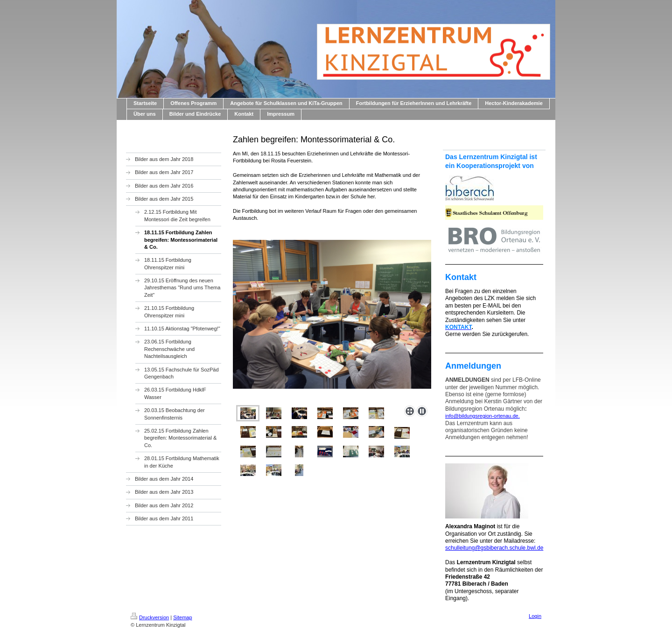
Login (535, 616)
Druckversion (150, 617)
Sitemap (182, 617)
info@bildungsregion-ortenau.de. (483, 416)
